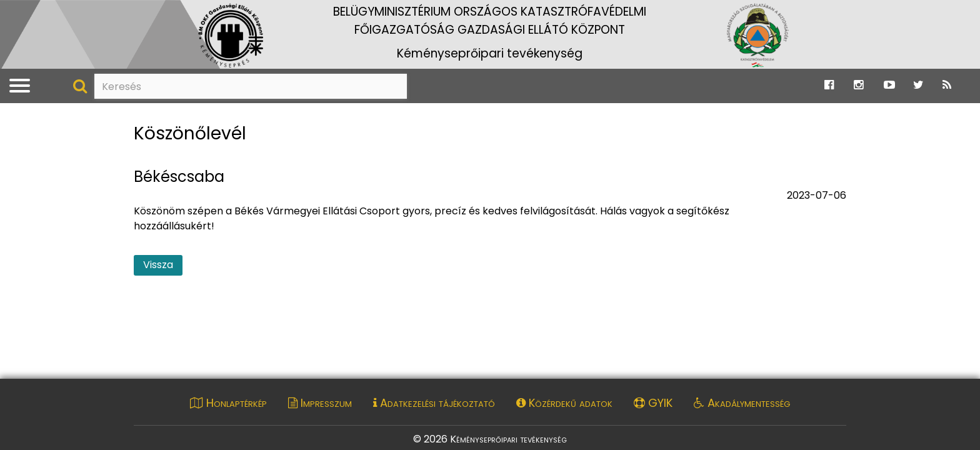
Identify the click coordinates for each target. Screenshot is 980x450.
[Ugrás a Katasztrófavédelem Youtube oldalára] (889, 85)
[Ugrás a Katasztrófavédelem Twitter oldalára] (918, 85)
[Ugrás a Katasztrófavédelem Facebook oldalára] (829, 85)
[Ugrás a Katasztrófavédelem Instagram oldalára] (858, 85)
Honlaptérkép (228, 403)
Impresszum (320, 403)
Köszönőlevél (190, 134)
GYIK (653, 403)
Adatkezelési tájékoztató (434, 403)
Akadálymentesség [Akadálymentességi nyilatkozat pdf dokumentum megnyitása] (742, 403)
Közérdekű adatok (564, 403)
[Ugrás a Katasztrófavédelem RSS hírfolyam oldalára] (947, 85)
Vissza (158, 265)
